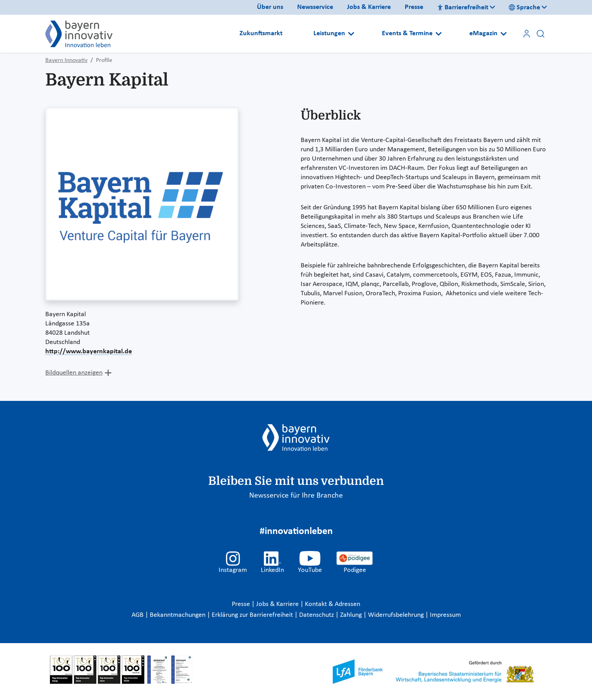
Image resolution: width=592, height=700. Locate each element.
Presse (414, 7)
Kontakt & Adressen (333, 604)
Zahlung (352, 615)
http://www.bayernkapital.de (89, 352)
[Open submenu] (351, 34)
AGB (138, 615)
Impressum (445, 615)
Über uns (270, 7)
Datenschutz (317, 615)
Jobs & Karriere (369, 7)
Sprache (524, 8)
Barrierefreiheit (463, 8)
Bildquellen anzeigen (74, 373)
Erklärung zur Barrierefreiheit (253, 615)
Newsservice (315, 7)
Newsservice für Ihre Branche (296, 496)
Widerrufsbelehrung (397, 615)
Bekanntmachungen (178, 615)
